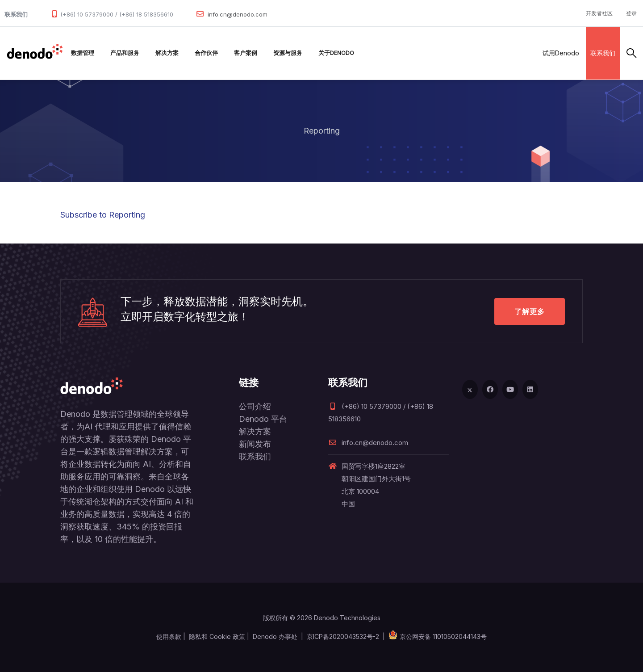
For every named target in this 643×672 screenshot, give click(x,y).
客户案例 (246, 53)
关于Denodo (336, 53)
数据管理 (83, 53)
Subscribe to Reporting (103, 215)
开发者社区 (599, 13)
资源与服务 (288, 53)
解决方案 (167, 53)
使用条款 (169, 636)
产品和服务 (125, 53)
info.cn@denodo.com (238, 14)
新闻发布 (255, 444)
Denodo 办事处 (275, 636)
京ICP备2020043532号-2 (343, 636)
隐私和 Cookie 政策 (217, 636)
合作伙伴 (206, 53)
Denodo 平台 (263, 419)
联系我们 (603, 53)
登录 (631, 13)
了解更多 (530, 311)
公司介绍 (255, 406)
